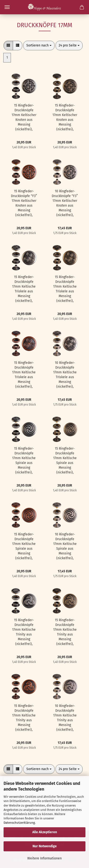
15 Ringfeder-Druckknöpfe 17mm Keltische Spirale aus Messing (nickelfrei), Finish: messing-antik (65, 461)
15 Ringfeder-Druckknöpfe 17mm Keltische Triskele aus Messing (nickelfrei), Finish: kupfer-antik (24, 375)
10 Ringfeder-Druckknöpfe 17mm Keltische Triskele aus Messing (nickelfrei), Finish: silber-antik (65, 375)
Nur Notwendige (45, 846)
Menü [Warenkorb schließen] (7, 7)
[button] (8, 46)
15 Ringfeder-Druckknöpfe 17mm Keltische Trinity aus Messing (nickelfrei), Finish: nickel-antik (24, 632)
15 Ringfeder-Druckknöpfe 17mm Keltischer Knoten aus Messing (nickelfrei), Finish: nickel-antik (24, 118)
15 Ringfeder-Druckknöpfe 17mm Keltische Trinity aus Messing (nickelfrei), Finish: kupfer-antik (24, 718)
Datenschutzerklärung (19, 823)
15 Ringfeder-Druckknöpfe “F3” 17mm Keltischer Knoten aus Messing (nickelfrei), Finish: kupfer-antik (24, 203)
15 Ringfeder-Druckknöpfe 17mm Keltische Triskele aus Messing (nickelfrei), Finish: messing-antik (65, 289)
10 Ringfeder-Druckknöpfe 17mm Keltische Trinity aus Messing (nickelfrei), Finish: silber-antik (65, 718)
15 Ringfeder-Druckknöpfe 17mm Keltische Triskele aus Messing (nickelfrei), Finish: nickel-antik (24, 289)
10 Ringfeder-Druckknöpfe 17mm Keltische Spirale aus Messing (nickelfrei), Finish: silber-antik (65, 546)
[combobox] (39, 46)
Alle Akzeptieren (45, 832)
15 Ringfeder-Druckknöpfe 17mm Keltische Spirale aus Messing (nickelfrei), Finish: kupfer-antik (24, 546)
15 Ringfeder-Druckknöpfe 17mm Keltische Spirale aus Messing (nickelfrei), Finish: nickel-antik (24, 461)
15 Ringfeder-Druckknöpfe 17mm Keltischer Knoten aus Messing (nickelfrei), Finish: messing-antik (65, 118)
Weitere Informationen (44, 858)
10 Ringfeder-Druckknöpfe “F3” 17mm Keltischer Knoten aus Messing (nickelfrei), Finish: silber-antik (65, 203)
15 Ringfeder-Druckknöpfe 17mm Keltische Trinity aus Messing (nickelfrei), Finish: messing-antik (65, 632)
